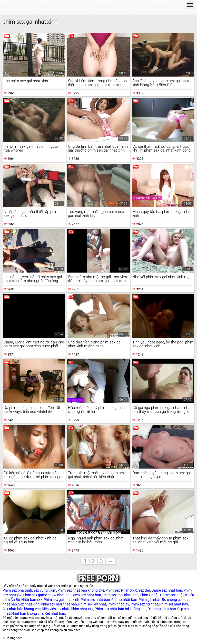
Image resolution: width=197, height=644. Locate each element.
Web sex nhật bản (87, 595)
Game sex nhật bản (167, 590)
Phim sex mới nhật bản (59, 604)
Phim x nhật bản (124, 600)
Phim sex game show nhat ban (47, 595)
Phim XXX (129, 590)
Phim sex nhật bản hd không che (120, 609)
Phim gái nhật (150, 600)
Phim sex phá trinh (17, 590)
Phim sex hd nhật (144, 604)
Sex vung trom (45, 590)
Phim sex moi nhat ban (120, 595)
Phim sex (113, 590)
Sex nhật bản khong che (22, 609)
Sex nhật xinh (29, 604)
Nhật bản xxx (32, 600)
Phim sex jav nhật (92, 604)
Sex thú (144, 590)
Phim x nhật (149, 595)
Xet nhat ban (55, 613)
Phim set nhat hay (174, 604)
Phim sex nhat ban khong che (81, 590)
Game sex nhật (172, 595)
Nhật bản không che (27, 613)
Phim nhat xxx (82, 609)
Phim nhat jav (118, 604)
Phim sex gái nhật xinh (61, 600)
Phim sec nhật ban (95, 600)
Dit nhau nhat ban (162, 609)
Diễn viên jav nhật (56, 609)
